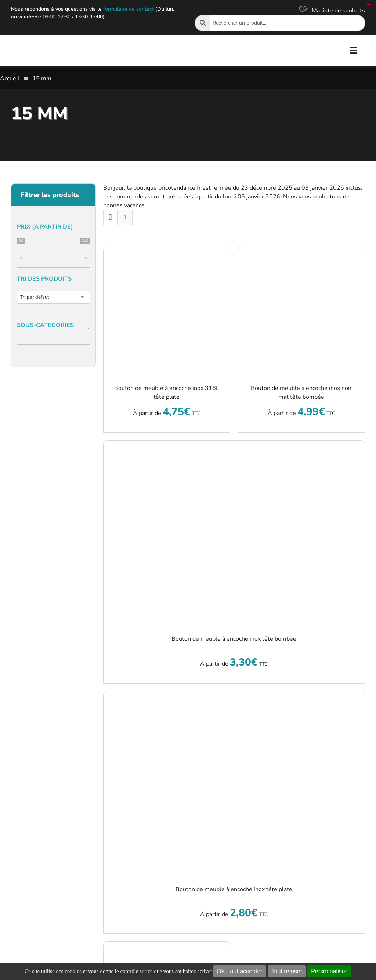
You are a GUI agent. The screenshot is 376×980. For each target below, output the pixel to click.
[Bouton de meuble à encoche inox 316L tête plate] (167, 311)
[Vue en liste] (125, 217)
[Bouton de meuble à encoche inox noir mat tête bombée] (301, 311)
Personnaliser (329, 971)
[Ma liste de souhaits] (331, 11)
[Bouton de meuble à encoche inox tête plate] (234, 783)
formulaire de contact (129, 9)
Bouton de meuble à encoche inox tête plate (234, 889)
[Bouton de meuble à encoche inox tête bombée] (234, 532)
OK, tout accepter (240, 971)
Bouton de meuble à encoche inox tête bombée (234, 639)
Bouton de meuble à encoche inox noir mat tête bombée (301, 393)
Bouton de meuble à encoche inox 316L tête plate (167, 393)
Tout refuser (287, 971)
